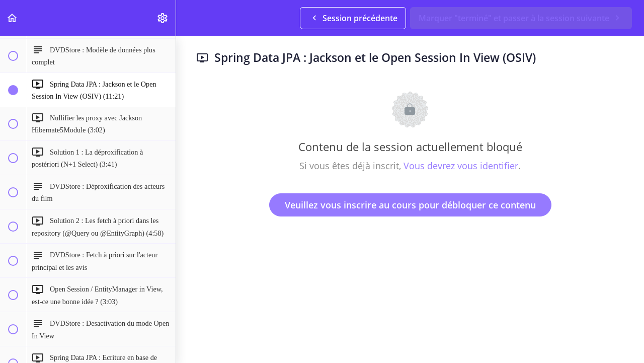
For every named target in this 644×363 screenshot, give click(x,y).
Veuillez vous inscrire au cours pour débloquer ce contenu (410, 205)
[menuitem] (163, 18)
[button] (13, 18)
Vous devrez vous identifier (461, 166)
